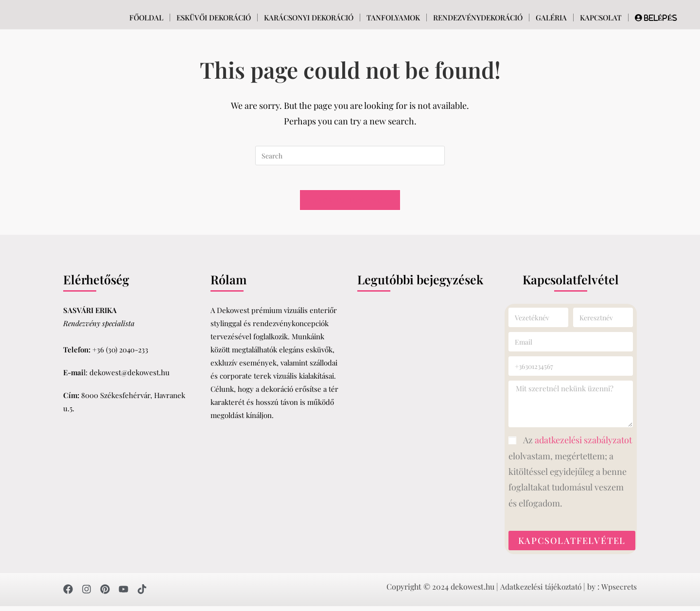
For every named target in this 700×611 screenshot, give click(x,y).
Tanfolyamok (393, 17)
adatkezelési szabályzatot (583, 445)
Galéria (551, 17)
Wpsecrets (619, 591)
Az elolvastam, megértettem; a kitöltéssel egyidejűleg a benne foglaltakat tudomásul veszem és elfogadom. (570, 477)
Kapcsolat (601, 17)
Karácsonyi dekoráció (309, 17)
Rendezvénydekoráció (478, 17)
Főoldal (146, 17)
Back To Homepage (350, 205)
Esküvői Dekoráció (214, 17)
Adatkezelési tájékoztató (540, 591)
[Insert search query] (350, 156)
